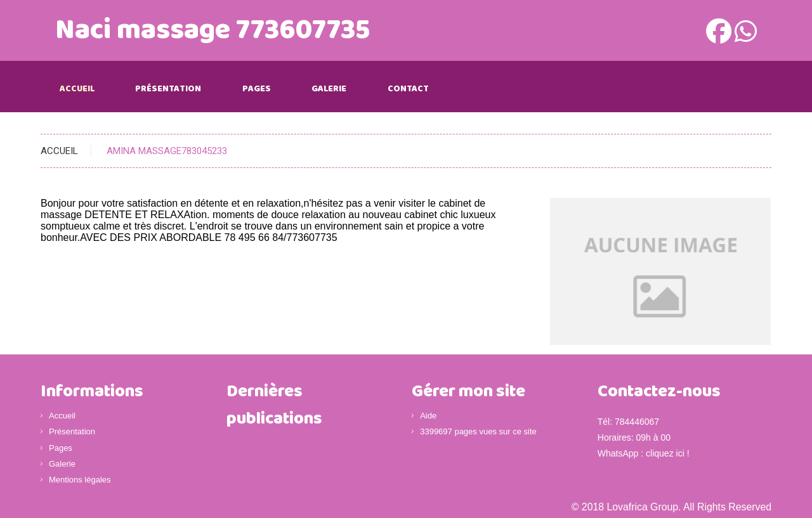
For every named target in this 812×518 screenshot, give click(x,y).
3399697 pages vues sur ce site (478, 431)
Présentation (168, 89)
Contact (408, 89)
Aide (428, 416)
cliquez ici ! (667, 453)
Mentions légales (80, 480)
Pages (257, 89)
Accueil (77, 89)
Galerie (329, 89)
